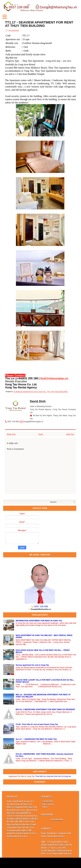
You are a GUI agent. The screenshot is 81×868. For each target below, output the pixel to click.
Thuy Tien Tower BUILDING (57, 392)
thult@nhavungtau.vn (54, 378)
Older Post (70, 434)
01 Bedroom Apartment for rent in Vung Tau (30, 392)
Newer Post (11, 434)
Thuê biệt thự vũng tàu (44, 776)
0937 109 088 (41, 606)
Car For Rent (48, 801)
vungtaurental (57, 819)
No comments (14, 30)
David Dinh (38, 401)
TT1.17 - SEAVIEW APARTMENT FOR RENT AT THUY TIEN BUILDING (39, 24)
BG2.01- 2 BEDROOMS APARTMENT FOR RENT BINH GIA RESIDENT (45, 709)
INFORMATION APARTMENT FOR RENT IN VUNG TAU (39, 621)
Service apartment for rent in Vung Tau (32, 665)
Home (41, 434)
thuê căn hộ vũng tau (62, 776)
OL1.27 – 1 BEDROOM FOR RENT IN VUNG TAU (36, 739)
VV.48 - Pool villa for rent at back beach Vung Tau (37, 724)
